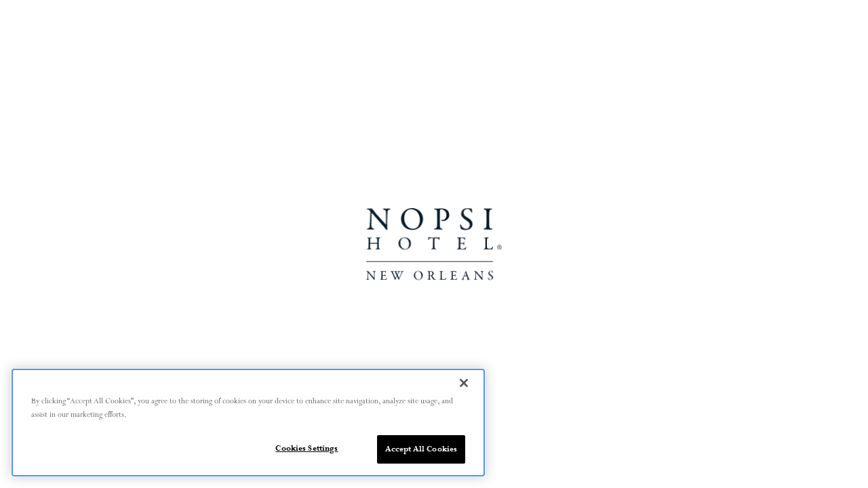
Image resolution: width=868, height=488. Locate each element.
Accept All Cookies (421, 449)
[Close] (464, 383)
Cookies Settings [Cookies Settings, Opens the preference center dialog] (307, 448)
